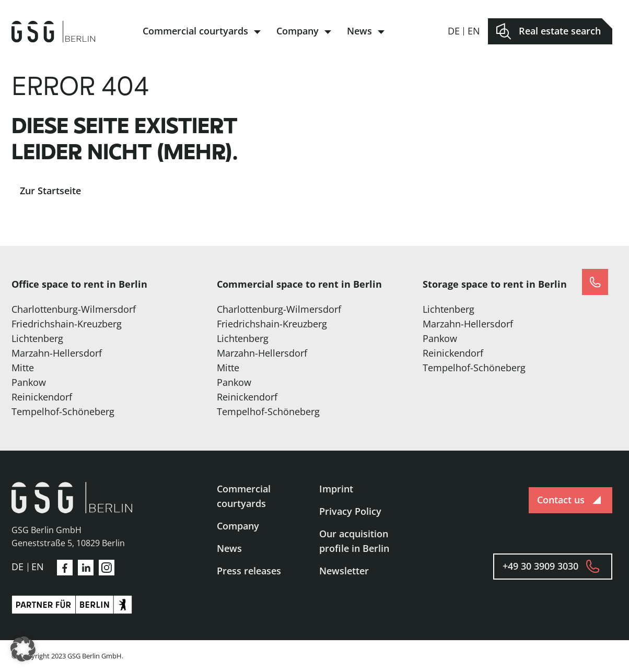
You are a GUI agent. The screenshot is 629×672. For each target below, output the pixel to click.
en (474, 31)
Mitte (23, 368)
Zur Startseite (50, 191)
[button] (23, 649)
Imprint (336, 489)
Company (298, 31)
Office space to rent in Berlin (79, 284)
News (359, 31)
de (454, 31)
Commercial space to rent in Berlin (299, 284)
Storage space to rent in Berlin (495, 284)
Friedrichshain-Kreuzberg (67, 324)
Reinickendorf (42, 397)
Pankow (29, 382)
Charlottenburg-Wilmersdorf (74, 309)
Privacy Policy (350, 511)
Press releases (249, 571)
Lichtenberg (37, 338)
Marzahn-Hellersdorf (57, 353)
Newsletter (344, 571)
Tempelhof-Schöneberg (63, 411)
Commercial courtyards (195, 31)
